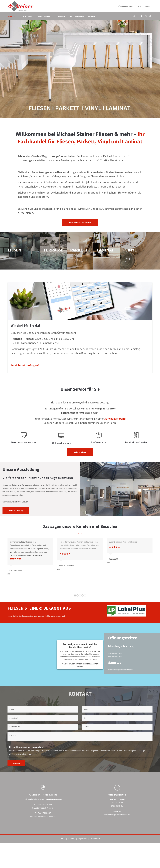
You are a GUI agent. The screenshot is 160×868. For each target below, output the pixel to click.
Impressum (83, 839)
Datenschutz (95, 839)
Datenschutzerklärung (30, 751)
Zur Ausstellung (16, 510)
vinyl (140, 251)
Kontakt (71, 839)
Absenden (16, 763)
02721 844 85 (46, 813)
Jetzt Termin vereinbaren (80, 223)
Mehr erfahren (80, 452)
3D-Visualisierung (115, 419)
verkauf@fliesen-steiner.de (45, 816)
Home (62, 839)
